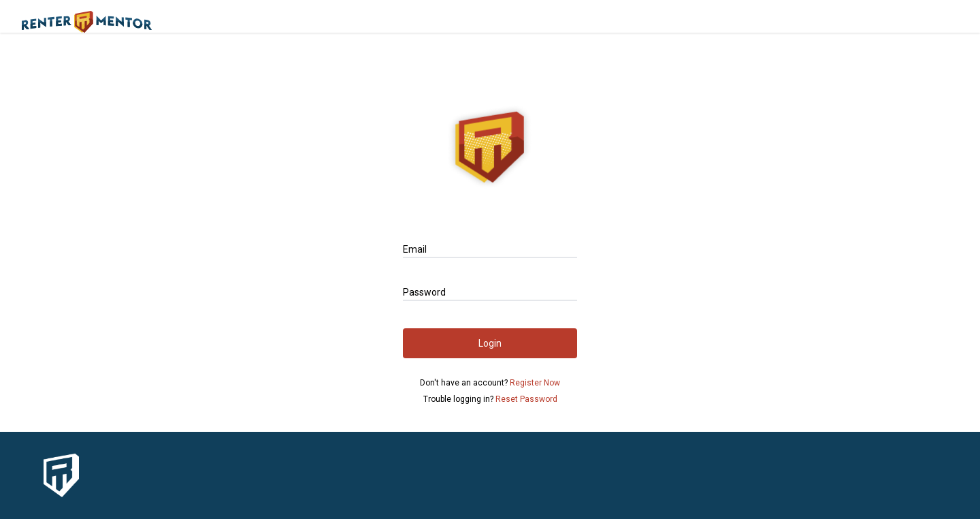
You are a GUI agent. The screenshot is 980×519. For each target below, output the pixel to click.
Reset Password (526, 399)
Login (490, 343)
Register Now (535, 383)
